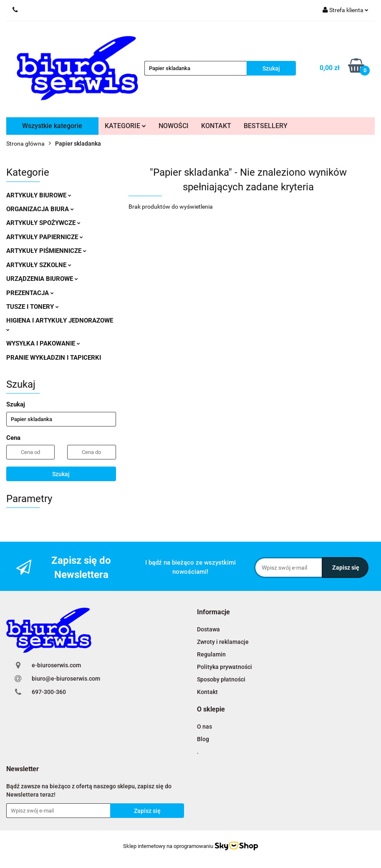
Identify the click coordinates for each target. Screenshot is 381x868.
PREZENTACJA (30, 293)
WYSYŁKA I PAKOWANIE (43, 343)
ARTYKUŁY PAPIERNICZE (45, 237)
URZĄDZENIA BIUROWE (42, 279)
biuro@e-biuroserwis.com (66, 679)
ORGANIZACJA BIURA (40, 209)
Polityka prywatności (225, 667)
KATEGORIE (125, 126)
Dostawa (208, 629)
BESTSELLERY (266, 126)
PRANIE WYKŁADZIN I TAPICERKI (54, 358)
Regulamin (211, 654)
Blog (203, 739)
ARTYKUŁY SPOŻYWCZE (43, 223)
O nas (204, 727)
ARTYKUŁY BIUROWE (39, 195)
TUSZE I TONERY (33, 307)
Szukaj (61, 474)
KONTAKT (216, 126)
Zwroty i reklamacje (223, 642)
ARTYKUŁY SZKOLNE (39, 265)
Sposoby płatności (221, 679)
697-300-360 (49, 692)
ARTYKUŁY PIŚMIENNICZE (46, 251)
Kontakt (207, 692)
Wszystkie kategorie (52, 126)
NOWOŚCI (174, 126)
